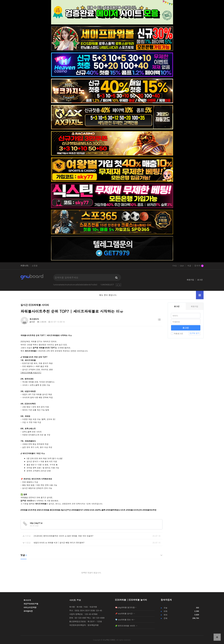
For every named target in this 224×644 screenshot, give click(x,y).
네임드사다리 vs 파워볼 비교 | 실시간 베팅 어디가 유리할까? (59, 543)
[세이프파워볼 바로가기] (31, 372)
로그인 (200, 280)
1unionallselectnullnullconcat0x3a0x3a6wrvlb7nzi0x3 (75, 284)
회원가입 (190, 280)
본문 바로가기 (0, 0)
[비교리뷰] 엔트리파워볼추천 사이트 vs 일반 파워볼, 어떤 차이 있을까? (64, 536)
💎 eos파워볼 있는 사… (125, 620)
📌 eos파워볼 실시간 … (125, 613)
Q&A (182, 266)
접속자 (199, 266)
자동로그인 (177, 333)
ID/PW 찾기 (194, 333)
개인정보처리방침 (31, 604)
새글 (189, 266)
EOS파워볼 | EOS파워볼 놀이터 (131, 600)
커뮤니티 (25, 266)
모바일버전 (28, 611)
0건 (32, 322)
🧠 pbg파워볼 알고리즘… (126, 607)
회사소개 (27, 600)
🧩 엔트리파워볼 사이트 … (126, 626)
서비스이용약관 (30, 607)
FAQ (175, 266)
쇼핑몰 (35, 266)
